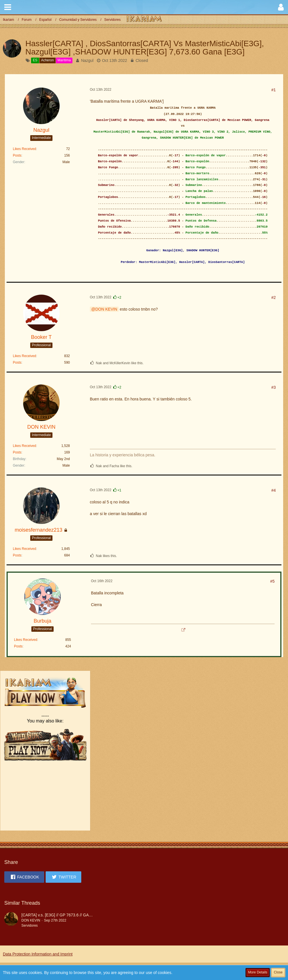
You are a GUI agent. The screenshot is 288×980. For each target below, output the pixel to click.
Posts (17, 155)
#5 (272, 581)
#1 (273, 90)
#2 (273, 297)
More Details (258, 972)
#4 (273, 490)
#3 (273, 387)
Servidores (30, 926)
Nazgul (87, 60)
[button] (8, 7)
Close (278, 972)
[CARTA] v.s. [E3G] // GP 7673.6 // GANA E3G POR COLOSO (76, 915)
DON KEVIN (106, 309)
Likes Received (24, 149)
